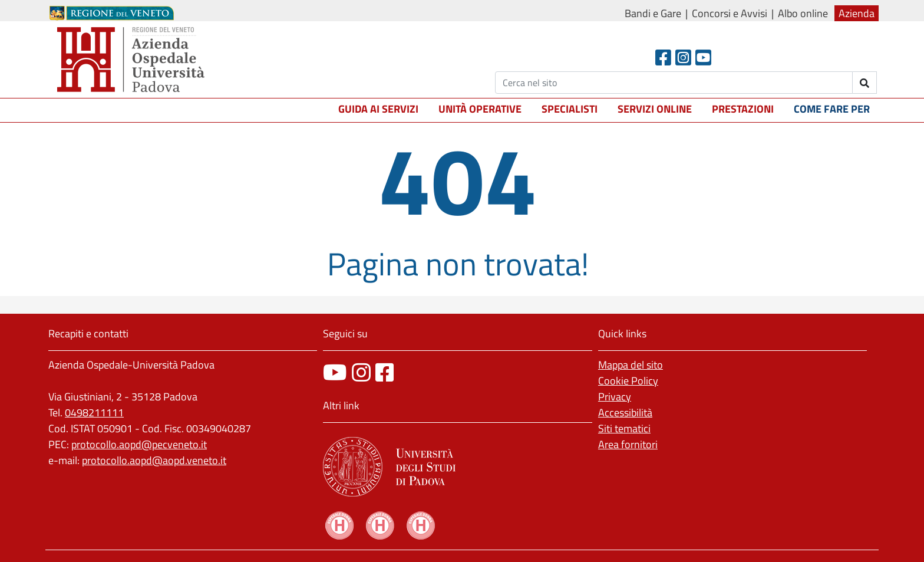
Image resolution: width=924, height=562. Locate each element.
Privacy (615, 397)
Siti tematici (624, 428)
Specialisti (570, 109)
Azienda (857, 13)
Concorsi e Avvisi (730, 13)
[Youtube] (703, 57)
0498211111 (94, 413)
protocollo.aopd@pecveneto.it (139, 444)
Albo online (803, 13)
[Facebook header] (663, 57)
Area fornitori (628, 444)
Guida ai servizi (378, 109)
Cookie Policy (628, 381)
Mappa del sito (631, 365)
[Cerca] (674, 83)
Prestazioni (743, 109)
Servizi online (655, 109)
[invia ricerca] (865, 83)
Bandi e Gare (653, 13)
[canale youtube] (335, 372)
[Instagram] (683, 57)
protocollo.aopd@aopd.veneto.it (154, 460)
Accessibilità (625, 413)
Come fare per (832, 109)
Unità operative (480, 109)
